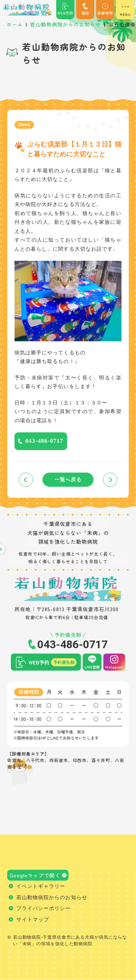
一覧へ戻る (68, 480)
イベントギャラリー (41, 887)
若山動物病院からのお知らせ (52, 898)
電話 (85, 9)
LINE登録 (92, 667)
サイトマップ (33, 920)
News (24, 125)
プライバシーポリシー (44, 909)
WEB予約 (65, 9)
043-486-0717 (44, 441)
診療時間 (105, 9)
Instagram (114, 667)
